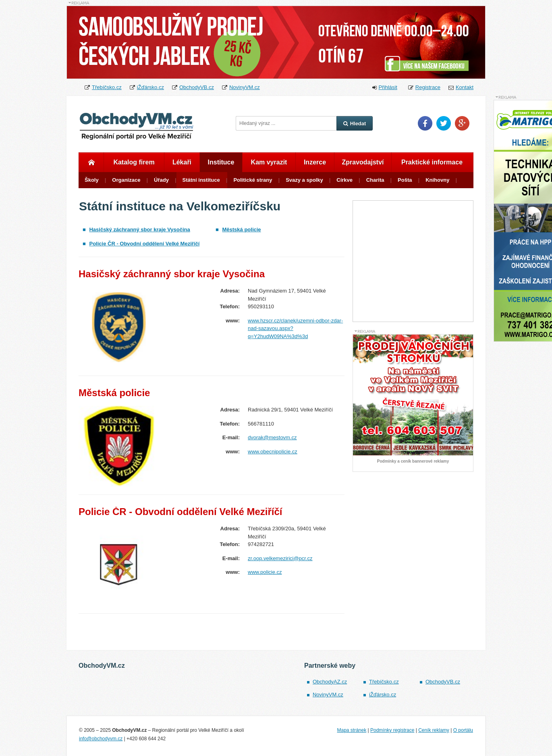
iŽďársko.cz (150, 87)
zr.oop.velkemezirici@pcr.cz (280, 558)
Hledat (355, 124)
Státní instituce (201, 180)
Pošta (405, 180)
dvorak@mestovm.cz (272, 437)
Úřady (161, 180)
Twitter (444, 123)
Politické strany (253, 180)
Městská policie (241, 229)
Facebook (425, 123)
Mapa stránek (352, 730)
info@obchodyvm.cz (101, 739)
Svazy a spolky (304, 180)
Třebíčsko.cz (107, 87)
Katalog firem (134, 162)
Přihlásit (388, 87)
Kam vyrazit (269, 162)
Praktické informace (432, 162)
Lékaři (182, 162)
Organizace (126, 180)
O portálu (463, 730)
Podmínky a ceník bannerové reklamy (413, 461)
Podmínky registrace (392, 730)
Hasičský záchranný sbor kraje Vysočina (139, 229)
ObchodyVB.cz (197, 87)
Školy (92, 180)
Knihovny (437, 180)
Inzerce (315, 162)
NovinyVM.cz (245, 87)
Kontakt (465, 87)
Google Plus (462, 123)
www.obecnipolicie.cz (273, 452)
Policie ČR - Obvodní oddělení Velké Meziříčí (144, 244)
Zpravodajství (363, 162)
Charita (375, 180)
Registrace (428, 87)
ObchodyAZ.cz (330, 682)
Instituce (221, 162)
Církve (344, 180)
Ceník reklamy (434, 730)
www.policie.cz (265, 572)
